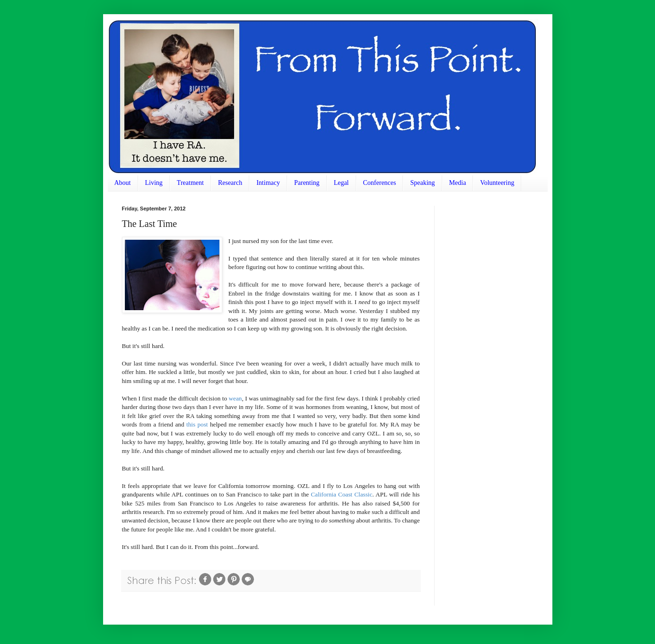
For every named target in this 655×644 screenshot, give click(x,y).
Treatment (190, 183)
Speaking (422, 183)
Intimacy (268, 183)
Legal (341, 183)
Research (230, 183)
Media (458, 183)
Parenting (307, 183)
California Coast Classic (341, 494)
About (123, 183)
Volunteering (497, 183)
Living (154, 183)
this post (197, 424)
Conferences (380, 183)
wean (236, 398)
